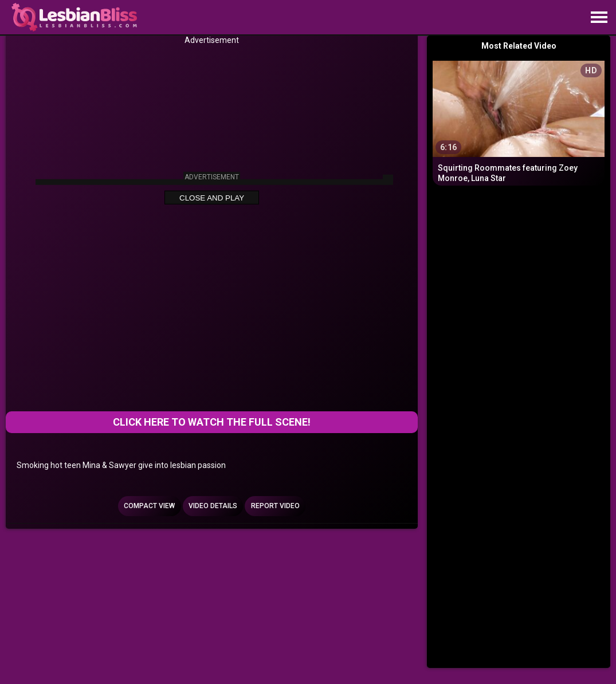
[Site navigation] (599, 18)
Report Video (275, 506)
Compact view (149, 506)
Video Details (213, 506)
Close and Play (212, 198)
